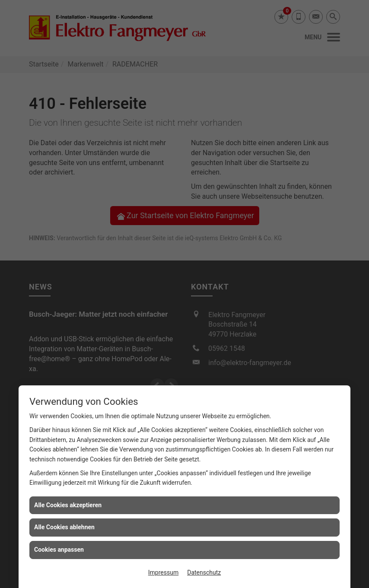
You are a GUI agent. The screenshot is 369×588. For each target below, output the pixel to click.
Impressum (163, 572)
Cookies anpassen (59, 550)
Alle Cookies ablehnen (64, 527)
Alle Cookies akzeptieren (68, 505)
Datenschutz (204, 572)
